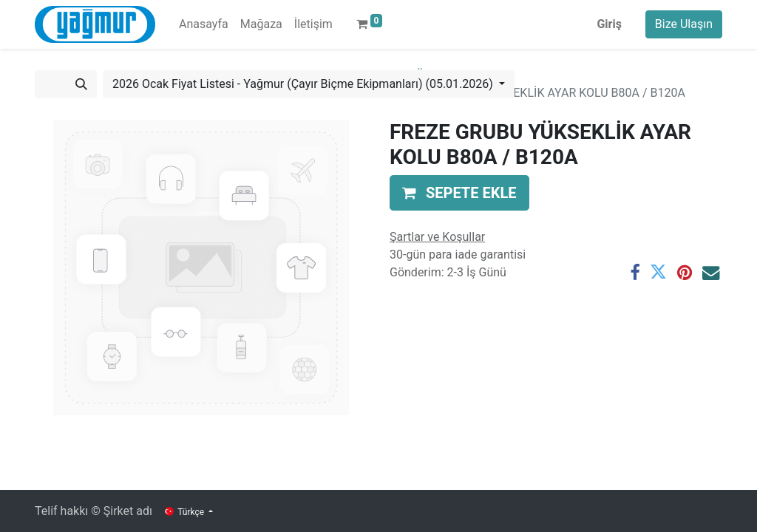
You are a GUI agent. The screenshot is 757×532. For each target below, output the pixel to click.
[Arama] (81, 84)
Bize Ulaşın (684, 24)
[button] (459, 193)
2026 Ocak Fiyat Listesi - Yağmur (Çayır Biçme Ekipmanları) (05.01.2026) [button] (304, 84)
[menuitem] (204, 24)
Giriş (609, 24)
